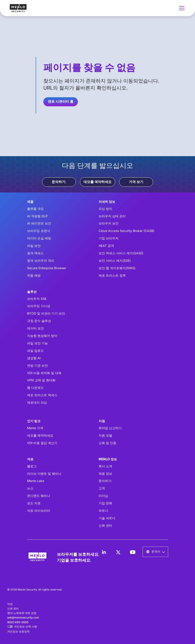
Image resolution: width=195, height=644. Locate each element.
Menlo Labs (36, 481)
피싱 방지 (105, 209)
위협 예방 (34, 275)
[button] (181, 8)
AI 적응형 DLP (37, 216)
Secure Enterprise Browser (47, 268)
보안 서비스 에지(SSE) (115, 261)
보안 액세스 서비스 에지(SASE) (121, 253)
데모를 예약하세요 (97, 182)
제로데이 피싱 (37, 402)
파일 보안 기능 (37, 343)
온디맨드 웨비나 (39, 496)
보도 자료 (34, 503)
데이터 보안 (35, 328)
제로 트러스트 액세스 (42, 395)
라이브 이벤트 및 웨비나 (44, 474)
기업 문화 (105, 503)
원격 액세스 (35, 253)
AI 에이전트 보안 (39, 223)
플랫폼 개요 (35, 209)
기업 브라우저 (109, 238)
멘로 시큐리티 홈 (61, 102)
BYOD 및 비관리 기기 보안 (46, 313)
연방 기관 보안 (37, 365)
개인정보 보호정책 (18, 631)
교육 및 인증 (107, 443)
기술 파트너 (107, 518)
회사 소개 (105, 466)
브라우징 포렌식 (39, 231)
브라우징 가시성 (39, 306)
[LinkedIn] (104, 552)
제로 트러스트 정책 (112, 275)
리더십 (103, 496)
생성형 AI (34, 358)
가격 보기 (136, 182)
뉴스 (30, 488)
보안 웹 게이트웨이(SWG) (117, 268)
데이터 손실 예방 (39, 238)
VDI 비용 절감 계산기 (42, 443)
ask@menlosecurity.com (23, 617)
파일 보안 (34, 246)
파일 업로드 (35, 351)
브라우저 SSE (37, 299)
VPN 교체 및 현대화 (41, 380)
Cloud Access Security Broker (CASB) (127, 231)
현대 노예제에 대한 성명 (22, 613)
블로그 (32, 466)
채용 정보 (105, 474)
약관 (10, 604)
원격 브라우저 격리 (41, 261)
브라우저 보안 (109, 223)
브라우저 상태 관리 (112, 216)
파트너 (103, 511)
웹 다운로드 (35, 388)
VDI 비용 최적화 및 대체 (44, 373)
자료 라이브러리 (39, 511)
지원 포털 (105, 435)
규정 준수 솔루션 (39, 321)
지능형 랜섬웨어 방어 (42, 336)
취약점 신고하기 (110, 428)
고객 (102, 488)
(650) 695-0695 (18, 622)
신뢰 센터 (105, 525)
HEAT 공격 (106, 246)
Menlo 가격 (35, 428)
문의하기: (59, 182)
